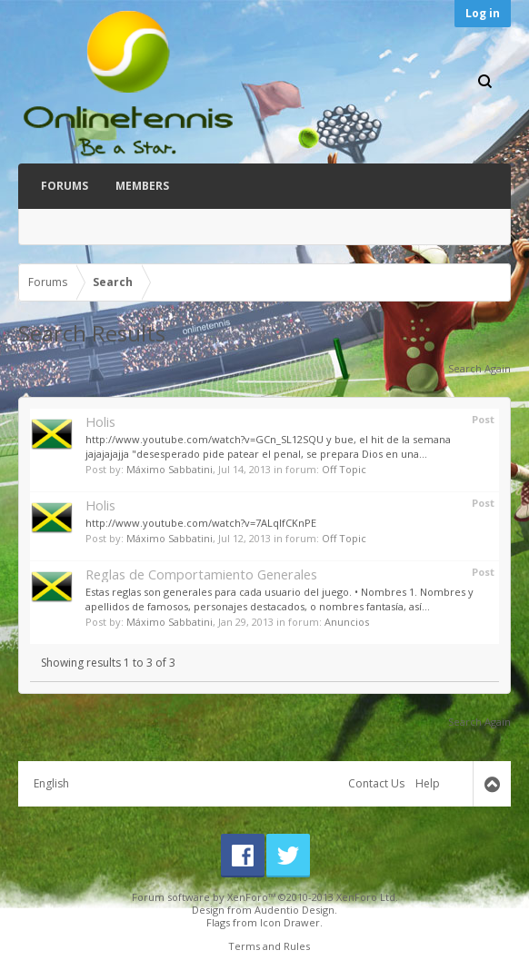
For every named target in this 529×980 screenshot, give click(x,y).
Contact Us (376, 783)
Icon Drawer (290, 922)
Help (428, 783)
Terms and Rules (269, 946)
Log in (483, 13)
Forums (65, 186)
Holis (100, 421)
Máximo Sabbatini (170, 469)
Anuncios (347, 622)
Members (142, 186)
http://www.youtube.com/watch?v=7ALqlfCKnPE (201, 523)
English (51, 783)
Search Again (479, 368)
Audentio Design (294, 910)
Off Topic (344, 469)
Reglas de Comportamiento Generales (201, 574)
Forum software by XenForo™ (265, 897)
